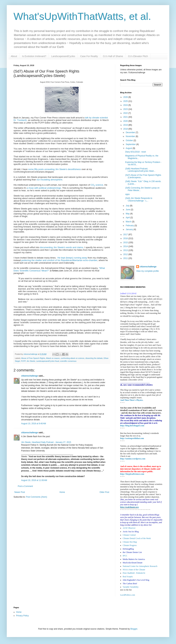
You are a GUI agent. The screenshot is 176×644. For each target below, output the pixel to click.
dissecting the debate (94, 358)
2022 (126, 113)
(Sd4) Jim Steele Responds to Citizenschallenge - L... (139, 199)
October (130, 140)
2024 (126, 105)
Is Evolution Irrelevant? (34, 56)
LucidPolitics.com (128, 595)
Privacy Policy (22, 616)
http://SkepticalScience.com (132, 474)
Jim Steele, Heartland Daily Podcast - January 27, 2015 (46, 442)
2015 (126, 243)
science (99, 185)
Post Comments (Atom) (36, 497)
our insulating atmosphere (49, 180)
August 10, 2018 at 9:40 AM (34, 424)
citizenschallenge (30, 376)
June (128, 210)
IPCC (125, 556)
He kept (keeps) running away (72, 258)
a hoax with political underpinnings (44, 188)
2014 (126, 246)
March (129, 222)
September (131, 144)
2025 (126, 101)
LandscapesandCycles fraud (48, 361)
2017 (126, 235)
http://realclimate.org (129, 507)
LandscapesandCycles (63, 56)
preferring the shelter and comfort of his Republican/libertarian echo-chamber (59, 260)
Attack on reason (53, 358)
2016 (126, 238)
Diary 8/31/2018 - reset (136, 152)
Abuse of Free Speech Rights (33, 358)
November (131, 136)
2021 (126, 117)
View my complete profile (147, 271)
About (14, 56)
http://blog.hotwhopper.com (132, 426)
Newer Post (20, 492)
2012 (126, 254)
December (131, 132)
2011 (126, 258)
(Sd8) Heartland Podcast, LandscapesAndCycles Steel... (140, 170)
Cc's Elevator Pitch (138, 56)
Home (62, 492)
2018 (126, 129)
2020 (126, 121)
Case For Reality (89, 56)
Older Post (104, 492)
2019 (126, 125)
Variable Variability (131, 587)
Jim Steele (31, 361)
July (128, 206)
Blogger (134, 629)
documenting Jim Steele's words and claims (62, 247)
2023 (126, 109)
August (129, 148)
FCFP (23, 361)
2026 (126, 97)
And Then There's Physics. (132, 400)
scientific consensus (68, 361)
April (128, 218)
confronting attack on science (73, 358)
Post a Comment (25, 486)
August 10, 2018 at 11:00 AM (34, 480)
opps (127, 194)
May (128, 214)
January (130, 229)
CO (92, 185)
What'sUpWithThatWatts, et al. (82, 16)
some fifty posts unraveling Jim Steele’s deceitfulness (55, 169)
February (130, 226)
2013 (126, 250)
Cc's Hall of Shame (113, 56)
